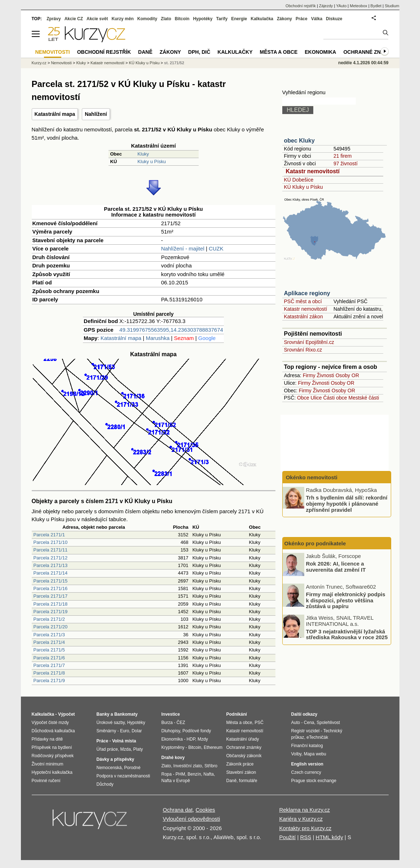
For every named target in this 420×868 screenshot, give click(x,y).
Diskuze (334, 19)
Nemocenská (109, 768)
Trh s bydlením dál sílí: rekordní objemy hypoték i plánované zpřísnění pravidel (347, 503)
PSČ (259, 723)
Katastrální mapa (55, 114)
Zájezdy (326, 6)
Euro (125, 731)
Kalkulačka (262, 19)
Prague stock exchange (314, 781)
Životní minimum (48, 764)
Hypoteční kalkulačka (52, 772)
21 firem (343, 156)
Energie (239, 19)
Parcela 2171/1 (49, 535)
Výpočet (67, 714)
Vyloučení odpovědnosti (192, 819)
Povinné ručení (46, 781)
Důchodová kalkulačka (53, 731)
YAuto (341, 6)
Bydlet (376, 6)
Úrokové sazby (111, 723)
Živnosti (326, 375)
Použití (287, 837)
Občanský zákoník (244, 756)
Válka (317, 19)
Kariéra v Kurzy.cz (301, 819)
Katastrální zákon (304, 317)
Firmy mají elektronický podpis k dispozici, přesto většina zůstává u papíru (346, 600)
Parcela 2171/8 (49, 673)
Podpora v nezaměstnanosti (123, 776)
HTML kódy (330, 837)
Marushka (158, 338)
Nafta (209, 774)
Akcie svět (97, 19)
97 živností (346, 163)
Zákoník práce (240, 764)
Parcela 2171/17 (51, 596)
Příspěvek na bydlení (52, 747)
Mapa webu (315, 754)
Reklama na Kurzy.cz (304, 810)
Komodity (147, 19)
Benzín (194, 774)
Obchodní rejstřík (301, 6)
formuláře (248, 781)
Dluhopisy (171, 731)
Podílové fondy (197, 731)
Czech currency (306, 772)
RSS (306, 837)
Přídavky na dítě (47, 739)
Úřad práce (107, 749)
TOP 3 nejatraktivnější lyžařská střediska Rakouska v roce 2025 (347, 634)
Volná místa (124, 741)
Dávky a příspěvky (116, 759)
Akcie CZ (74, 19)
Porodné (132, 768)
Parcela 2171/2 (49, 619)
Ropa (167, 774)
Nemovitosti (61, 63)
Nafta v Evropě (176, 781)
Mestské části (364, 398)
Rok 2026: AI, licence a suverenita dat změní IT (336, 567)
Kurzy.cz (39, 63)
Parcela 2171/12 (51, 558)
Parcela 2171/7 (49, 665)
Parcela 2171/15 (51, 581)
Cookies (205, 810)
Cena (309, 723)
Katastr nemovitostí (313, 171)
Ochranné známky (369, 52)
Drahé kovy (173, 758)
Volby (296, 754)
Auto (296, 723)
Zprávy (54, 19)
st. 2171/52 (174, 63)
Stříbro (211, 766)
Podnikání (237, 714)
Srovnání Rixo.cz (303, 350)
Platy (138, 749)
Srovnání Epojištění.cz (309, 342)
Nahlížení (96, 114)
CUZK (216, 248)
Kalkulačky (235, 52)
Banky (103, 714)
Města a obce (279, 52)
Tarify (222, 19)
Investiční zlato (188, 766)
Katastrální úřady (243, 739)
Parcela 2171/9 (49, 681)
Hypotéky (203, 19)
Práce (302, 19)
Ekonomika (320, 52)
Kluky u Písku (152, 162)
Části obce (335, 398)
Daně (145, 52)
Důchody (105, 784)
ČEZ (181, 723)
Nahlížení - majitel (183, 248)
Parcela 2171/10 (51, 542)
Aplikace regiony (307, 293)
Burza (167, 723)
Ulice (316, 398)
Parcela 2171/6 (49, 658)
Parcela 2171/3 (49, 635)
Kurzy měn (122, 19)
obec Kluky (299, 141)
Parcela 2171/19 (51, 612)
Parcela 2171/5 (49, 650)
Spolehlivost (328, 723)
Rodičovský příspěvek (53, 756)
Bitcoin (182, 19)
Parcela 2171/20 (51, 627)
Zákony (284, 19)
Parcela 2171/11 (51, 550)
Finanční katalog (307, 746)
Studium (392, 6)
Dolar (137, 731)
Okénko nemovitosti (311, 477)
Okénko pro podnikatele (315, 543)
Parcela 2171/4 (49, 642)
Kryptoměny (173, 747)
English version (307, 764)
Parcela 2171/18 (51, 604)
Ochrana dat (178, 810)
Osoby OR (347, 375)
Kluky (143, 154)
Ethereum (213, 747)
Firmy (309, 375)
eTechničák (317, 737)
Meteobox (358, 6)
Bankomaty (126, 714)
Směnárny (107, 731)
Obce (303, 398)
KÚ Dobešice (299, 180)
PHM (180, 774)
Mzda (126, 749)
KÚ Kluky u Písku (304, 187)
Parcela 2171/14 (51, 573)
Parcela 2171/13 (51, 565)
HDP (191, 739)
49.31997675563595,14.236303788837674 (171, 330)
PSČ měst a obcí (303, 301)
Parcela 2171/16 (51, 588)
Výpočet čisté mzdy (50, 723)
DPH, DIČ (199, 52)
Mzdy (203, 739)
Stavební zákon (241, 772)
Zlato (166, 19)
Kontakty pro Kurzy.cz (305, 828)
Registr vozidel (306, 731)
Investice (171, 714)
